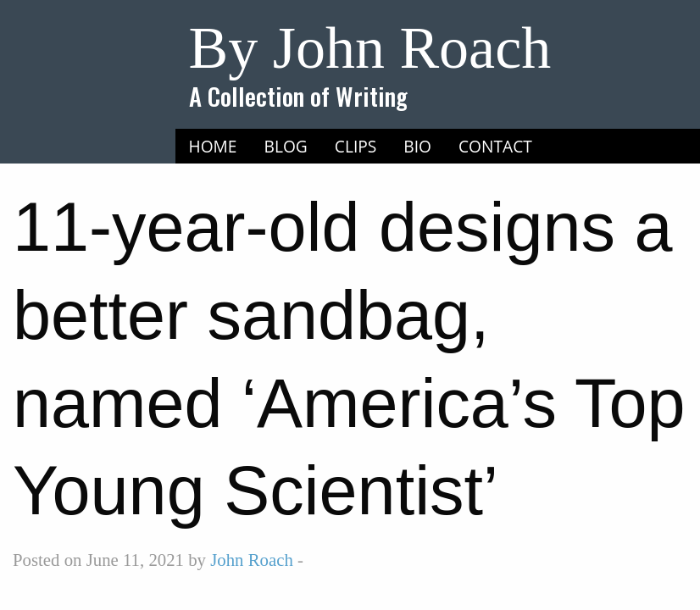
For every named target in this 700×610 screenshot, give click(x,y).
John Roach (252, 560)
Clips (356, 146)
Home (213, 146)
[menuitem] (213, 147)
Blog (286, 146)
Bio (417, 146)
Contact (495, 146)
